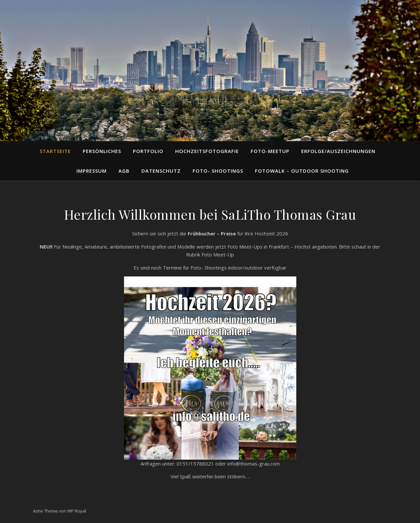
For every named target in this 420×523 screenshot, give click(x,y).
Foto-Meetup (270, 151)
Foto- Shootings (218, 171)
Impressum (92, 171)
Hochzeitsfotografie (207, 151)
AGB (124, 171)
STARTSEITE (55, 151)
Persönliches (102, 151)
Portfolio (148, 151)
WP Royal (77, 511)
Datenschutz (161, 171)
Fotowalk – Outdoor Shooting (302, 171)
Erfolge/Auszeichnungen (338, 151)
